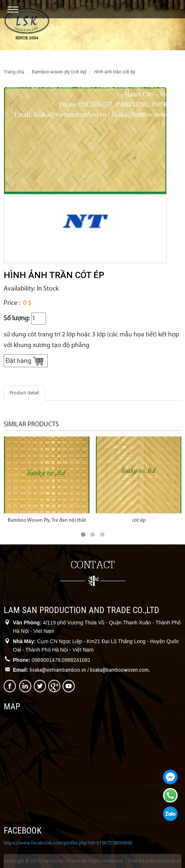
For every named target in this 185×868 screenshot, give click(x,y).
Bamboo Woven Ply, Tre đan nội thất (47, 520)
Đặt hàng (18, 361)
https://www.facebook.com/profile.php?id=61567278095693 (68, 843)
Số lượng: (17, 319)
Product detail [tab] (24, 393)
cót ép (139, 520)
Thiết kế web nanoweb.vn (154, 861)
